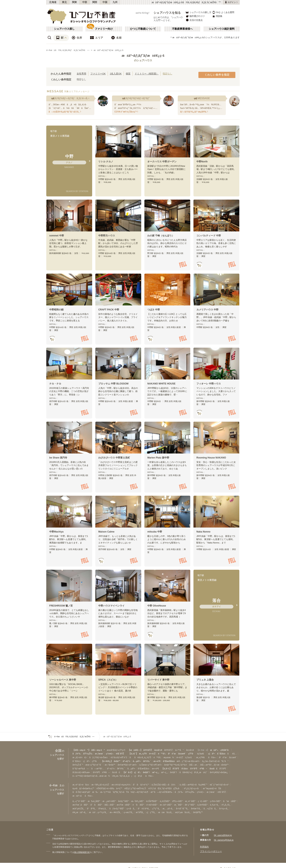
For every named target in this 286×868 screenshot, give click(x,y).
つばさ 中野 (154, 310)
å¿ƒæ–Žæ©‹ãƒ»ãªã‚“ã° (215, 761)
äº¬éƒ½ (127, 761)
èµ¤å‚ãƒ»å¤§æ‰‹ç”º (83, 788)
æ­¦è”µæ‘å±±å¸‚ (183, 812)
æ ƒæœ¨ (99, 754)
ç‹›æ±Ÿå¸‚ (129, 812)
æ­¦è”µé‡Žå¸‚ (78, 809)
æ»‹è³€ (157, 761)
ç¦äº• (212, 754)
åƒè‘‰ (77, 754)
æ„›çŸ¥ (143, 754)
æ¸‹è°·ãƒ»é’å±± (81, 785)
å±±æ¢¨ (182, 754)
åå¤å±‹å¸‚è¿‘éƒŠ (140, 757)
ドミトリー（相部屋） (147, 74)
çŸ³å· (192, 754)
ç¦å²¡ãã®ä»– (144, 776)
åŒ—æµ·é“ (98, 750)
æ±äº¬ (214, 750)
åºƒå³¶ (176, 769)
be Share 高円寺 (58, 458)
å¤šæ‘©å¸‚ (196, 809)
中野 (69, 156)
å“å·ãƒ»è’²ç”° (141, 785)
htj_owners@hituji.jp (224, 840)
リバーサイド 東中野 (158, 680)
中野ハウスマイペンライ (111, 606)
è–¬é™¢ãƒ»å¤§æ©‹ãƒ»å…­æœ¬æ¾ (91, 776)
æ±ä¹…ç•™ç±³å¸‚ (98, 812)
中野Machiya (56, 532)
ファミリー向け (104, 29)
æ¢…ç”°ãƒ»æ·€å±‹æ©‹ (188, 761)
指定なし (167, 74)
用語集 (217, 16)
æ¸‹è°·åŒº (190, 801)
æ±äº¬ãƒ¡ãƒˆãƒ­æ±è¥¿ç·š (108, 50)
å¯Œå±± (221, 754)
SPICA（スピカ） (108, 680)
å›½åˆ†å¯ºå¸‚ (182, 809)
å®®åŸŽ (148, 750)
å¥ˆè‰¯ (147, 761)
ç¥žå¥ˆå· (225, 750)
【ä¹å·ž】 (128, 772)
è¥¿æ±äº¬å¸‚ (80, 812)
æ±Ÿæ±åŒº (123, 805)
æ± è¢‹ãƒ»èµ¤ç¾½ (121, 785)
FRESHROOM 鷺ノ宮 (61, 606)
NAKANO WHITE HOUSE (161, 384)
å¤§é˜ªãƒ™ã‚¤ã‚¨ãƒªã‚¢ (175, 765)
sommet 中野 (57, 236)
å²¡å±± (185, 769)
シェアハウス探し (64, 29)
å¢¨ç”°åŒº (190, 805)
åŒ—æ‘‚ (194, 765)
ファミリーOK (98, 74)
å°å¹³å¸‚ (91, 809)
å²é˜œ (172, 754)
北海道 (53, 2)
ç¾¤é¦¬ (110, 754)
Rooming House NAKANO (211, 458)
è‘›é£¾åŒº (152, 805)
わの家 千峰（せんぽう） (161, 236)
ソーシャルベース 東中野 (63, 680)
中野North (202, 162)
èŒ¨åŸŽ (120, 754)
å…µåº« (137, 761)
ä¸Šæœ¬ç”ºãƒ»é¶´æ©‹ (151, 765)
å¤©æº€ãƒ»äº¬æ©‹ (127, 765)
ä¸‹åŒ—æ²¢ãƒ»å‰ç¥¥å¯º (193, 785)
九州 (115, 2)
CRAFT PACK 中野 (109, 310)
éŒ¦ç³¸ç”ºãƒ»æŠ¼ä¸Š (135, 788)
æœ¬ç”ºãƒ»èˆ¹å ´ (94, 765)
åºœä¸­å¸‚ (103, 809)
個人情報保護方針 (82, 852)
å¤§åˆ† (146, 772)
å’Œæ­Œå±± (169, 761)
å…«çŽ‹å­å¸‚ (210, 809)
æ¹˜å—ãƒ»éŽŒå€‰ (161, 792)
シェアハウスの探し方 (198, 12)
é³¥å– (203, 769)
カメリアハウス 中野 (207, 310)
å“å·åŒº (96, 805)
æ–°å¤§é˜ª (110, 765)
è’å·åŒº (138, 805)
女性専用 (81, 74)
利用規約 (204, 847)
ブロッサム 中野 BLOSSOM (113, 384)
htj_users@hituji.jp (223, 835)
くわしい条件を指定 (217, 75)
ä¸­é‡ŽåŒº (165, 801)
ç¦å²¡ (137, 772)
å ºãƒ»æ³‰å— (81, 769)
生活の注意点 (194, 20)
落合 (216, 600)
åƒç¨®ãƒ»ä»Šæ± (99, 757)
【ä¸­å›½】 (167, 769)
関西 (95, 2)
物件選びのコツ (195, 16)
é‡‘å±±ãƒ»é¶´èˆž (119, 757)
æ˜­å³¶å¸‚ (140, 812)
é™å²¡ (162, 754)
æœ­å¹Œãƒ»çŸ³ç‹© (116, 750)
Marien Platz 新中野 (158, 458)
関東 (75, 2)
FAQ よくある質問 (223, 12)
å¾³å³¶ (194, 769)
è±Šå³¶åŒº (152, 801)
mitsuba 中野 (155, 532)
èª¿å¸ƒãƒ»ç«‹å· (192, 788)
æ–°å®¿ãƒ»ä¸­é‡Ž (100, 785)
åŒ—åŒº (109, 805)
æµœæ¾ (169, 757)
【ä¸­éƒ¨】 (133, 754)
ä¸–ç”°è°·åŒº (79, 801)
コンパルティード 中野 (209, 236)
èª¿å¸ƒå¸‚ (226, 805)
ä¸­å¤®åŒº (202, 805)
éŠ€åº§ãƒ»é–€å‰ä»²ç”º (109, 788)
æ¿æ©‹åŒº (109, 801)
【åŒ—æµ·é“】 (81, 750)
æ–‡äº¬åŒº (166, 805)
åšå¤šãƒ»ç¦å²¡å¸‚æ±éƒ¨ (193, 772)
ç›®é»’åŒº (215, 801)
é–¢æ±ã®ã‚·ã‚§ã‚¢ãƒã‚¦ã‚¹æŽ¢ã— (68, 50)
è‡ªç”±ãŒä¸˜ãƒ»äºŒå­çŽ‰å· (165, 788)
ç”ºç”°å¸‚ (156, 809)
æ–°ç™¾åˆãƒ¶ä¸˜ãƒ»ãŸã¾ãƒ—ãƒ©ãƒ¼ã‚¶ (124, 792)
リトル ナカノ (106, 162)
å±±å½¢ (158, 750)
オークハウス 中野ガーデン (162, 162)
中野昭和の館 (56, 310)
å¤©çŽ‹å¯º (78, 765)
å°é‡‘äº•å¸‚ (144, 809)
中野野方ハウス (107, 236)
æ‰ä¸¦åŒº (94, 801)
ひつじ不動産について (143, 29)
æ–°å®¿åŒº (137, 801)
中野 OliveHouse (157, 606)
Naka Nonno (203, 532)
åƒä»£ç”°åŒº (117, 809)
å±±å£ (213, 769)
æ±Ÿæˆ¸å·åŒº (80, 805)
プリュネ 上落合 (205, 680)
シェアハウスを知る (167, 13)
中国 (105, 2)
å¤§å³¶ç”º (198, 812)
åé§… (232, 754)
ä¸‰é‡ (202, 754)
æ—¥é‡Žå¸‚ (115, 812)
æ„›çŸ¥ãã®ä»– (206, 757)
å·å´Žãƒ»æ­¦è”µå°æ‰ (85, 792)
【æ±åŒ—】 (135, 750)
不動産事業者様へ (182, 29)
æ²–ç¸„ (156, 772)
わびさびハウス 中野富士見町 (114, 458)
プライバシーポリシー (211, 851)
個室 (128, 74)
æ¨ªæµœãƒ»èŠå (214, 788)
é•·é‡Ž (152, 754)
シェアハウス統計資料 (222, 29)
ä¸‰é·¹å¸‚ (214, 805)
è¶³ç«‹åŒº (177, 801)
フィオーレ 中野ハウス (209, 384)
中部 (85, 2)
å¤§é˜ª (117, 761)
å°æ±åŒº (229, 801)
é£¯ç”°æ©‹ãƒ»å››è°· (220, 785)
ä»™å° (179, 750)
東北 (64, 2)
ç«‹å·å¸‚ (131, 809)
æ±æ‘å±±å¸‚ (165, 812)
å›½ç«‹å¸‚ (224, 809)
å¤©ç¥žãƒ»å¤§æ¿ (219, 772)
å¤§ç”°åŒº (123, 801)
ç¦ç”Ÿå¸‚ (151, 812)
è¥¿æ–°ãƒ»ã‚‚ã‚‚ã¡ (122, 776)
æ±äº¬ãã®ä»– (83, 796)
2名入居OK (116, 74)
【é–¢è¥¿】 (107, 761)
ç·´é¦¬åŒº (203, 801)
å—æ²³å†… (98, 769)
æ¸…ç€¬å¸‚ (168, 809)
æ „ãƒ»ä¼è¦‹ (80, 757)
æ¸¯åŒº (178, 805)
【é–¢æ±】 (203, 750)
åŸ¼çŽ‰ (88, 754)
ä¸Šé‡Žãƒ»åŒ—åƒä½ (164, 785)
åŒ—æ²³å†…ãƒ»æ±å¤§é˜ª (214, 765)
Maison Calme (106, 532)
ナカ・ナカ (55, 384)
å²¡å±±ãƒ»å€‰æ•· (81, 772)
